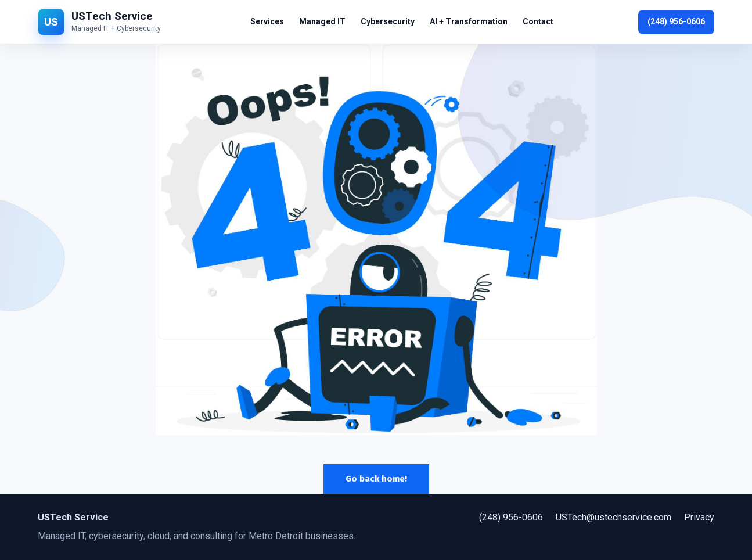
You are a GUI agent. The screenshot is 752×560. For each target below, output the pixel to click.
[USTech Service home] (102, 22)
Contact (538, 21)
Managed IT (322, 21)
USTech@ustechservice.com (614, 517)
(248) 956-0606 (676, 21)
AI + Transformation (469, 21)
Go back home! (376, 479)
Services (267, 21)
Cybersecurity (388, 21)
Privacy (699, 517)
